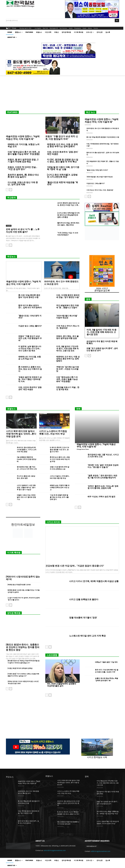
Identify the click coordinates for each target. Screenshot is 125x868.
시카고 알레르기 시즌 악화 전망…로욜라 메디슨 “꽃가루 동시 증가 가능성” (26, 488)
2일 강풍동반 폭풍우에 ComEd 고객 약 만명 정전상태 (27, 459)
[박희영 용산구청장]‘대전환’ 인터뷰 (19, 585)
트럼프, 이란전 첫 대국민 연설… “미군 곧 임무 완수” (22, 168)
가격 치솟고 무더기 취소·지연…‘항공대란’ (100, 190)
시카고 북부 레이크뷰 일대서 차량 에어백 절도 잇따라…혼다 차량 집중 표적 (21, 434)
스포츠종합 (52, 655)
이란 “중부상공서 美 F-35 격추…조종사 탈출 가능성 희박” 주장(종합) (24, 153)
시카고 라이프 (53, 522)
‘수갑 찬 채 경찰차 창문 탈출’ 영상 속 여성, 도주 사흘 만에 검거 (59, 497)
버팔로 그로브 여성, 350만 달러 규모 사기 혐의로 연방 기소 (26, 497)
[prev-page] (7, 190)
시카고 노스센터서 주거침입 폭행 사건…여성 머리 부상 (53, 433)
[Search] (117, 20)
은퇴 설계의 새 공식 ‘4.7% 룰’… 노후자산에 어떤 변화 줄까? (23, 231)
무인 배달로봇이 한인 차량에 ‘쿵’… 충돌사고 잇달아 (67, 306)
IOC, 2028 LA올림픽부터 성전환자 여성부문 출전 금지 (62, 685)
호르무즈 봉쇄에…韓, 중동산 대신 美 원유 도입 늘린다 (23, 176)
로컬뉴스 (11, 409)
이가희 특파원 (14, 553)
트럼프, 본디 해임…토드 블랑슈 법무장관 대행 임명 (67, 337)
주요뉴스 (11, 257)
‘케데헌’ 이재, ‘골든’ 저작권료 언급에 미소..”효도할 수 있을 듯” (103, 466)
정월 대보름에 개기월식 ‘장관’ (83, 618)
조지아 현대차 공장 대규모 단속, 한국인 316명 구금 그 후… (68, 204)
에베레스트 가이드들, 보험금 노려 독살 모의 (24, 145)
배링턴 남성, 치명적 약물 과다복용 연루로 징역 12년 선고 (60, 488)
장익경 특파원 (14, 613)
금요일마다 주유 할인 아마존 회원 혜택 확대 (102, 342)
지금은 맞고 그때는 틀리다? (95, 183)
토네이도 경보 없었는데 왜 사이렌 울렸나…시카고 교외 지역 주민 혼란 (27, 450)
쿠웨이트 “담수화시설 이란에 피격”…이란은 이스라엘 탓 (68, 369)
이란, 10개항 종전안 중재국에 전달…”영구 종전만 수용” (68, 296)
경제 (88, 299)
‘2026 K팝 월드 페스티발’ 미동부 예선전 (100, 177)
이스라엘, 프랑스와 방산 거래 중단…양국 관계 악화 (23, 183)
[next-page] (11, 190)
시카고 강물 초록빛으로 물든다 (84, 599)
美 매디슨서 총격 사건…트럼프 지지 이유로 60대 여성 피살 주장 (60, 459)
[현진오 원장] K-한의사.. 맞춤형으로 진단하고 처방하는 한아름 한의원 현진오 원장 (23, 647)
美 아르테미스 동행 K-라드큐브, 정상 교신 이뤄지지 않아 (30, 369)
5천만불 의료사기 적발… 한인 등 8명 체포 (68, 388)
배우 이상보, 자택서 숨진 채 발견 (101, 497)
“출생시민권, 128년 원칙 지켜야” (97, 170)
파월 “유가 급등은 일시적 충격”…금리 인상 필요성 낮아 (102, 349)
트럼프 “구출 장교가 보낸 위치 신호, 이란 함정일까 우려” (62, 138)
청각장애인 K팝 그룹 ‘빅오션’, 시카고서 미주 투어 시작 (103, 456)
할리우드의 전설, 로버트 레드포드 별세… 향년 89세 (68, 224)
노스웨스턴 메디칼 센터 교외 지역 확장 (87, 636)
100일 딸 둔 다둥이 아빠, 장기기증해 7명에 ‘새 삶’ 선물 (63, 168)
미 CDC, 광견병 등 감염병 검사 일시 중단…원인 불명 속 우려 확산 (63, 161)
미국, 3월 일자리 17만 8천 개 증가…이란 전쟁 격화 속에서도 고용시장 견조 (67, 349)
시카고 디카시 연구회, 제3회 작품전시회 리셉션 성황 (94, 581)
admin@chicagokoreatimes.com (55, 850)
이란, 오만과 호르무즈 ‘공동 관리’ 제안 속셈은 (63, 153)
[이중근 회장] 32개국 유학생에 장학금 (20, 668)
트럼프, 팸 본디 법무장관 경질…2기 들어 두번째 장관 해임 (23, 161)
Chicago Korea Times (83, 449)
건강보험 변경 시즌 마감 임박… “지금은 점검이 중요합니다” (75, 566)
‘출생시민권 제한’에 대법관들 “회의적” (62, 183)
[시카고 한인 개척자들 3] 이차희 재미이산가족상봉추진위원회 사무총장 (68, 215)
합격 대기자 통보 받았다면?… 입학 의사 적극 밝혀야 (30, 306)
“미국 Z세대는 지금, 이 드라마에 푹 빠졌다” (68, 234)
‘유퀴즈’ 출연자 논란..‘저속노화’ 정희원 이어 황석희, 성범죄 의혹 (103, 487)
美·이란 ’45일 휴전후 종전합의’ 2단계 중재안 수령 (103, 137)
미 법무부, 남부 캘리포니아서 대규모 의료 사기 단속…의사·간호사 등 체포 (30, 349)
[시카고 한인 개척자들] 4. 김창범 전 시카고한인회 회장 (62, 176)
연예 (78, 409)
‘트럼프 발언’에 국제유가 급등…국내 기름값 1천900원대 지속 (30, 379)
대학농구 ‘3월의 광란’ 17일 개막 (106, 662)
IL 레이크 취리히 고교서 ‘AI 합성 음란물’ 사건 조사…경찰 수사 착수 (59, 450)
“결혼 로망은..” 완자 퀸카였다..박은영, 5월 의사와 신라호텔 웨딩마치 (102, 477)
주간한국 (11, 198)
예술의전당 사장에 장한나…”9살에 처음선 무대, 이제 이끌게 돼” (23, 138)
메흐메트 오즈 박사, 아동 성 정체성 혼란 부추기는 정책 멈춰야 (62, 145)
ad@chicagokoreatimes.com (101, 851)
